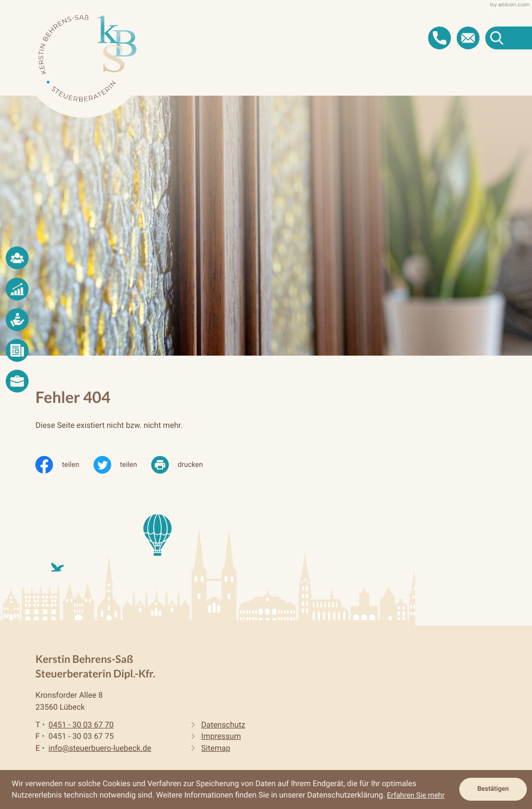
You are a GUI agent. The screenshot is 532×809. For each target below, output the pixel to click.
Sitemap (216, 748)
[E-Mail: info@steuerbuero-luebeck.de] (468, 38)
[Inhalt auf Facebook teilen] (64, 465)
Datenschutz (223, 725)
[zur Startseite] (87, 58)
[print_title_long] (184, 465)
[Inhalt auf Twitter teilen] (122, 465)
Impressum (221, 736)
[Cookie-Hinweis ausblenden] (493, 789)
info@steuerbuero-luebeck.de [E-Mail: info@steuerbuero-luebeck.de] (100, 748)
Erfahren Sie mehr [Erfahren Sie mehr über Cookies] (416, 795)
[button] (440, 38)
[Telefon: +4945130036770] (81, 725)
